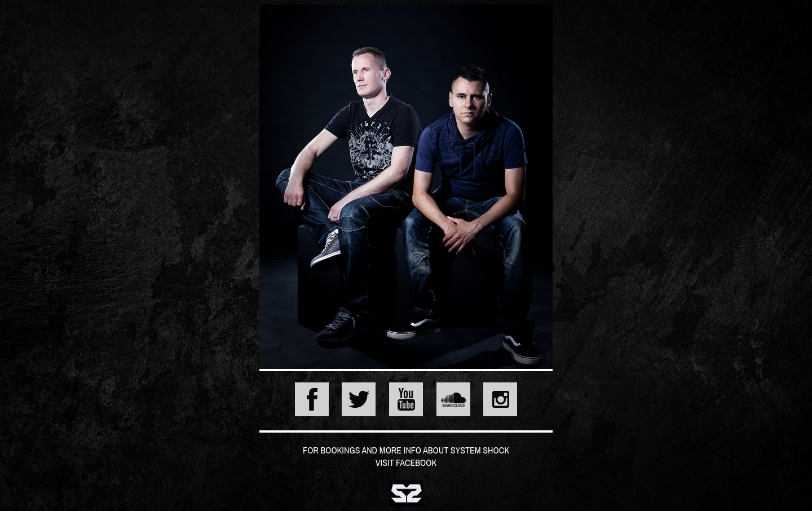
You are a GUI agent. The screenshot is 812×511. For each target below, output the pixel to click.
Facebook (416, 462)
